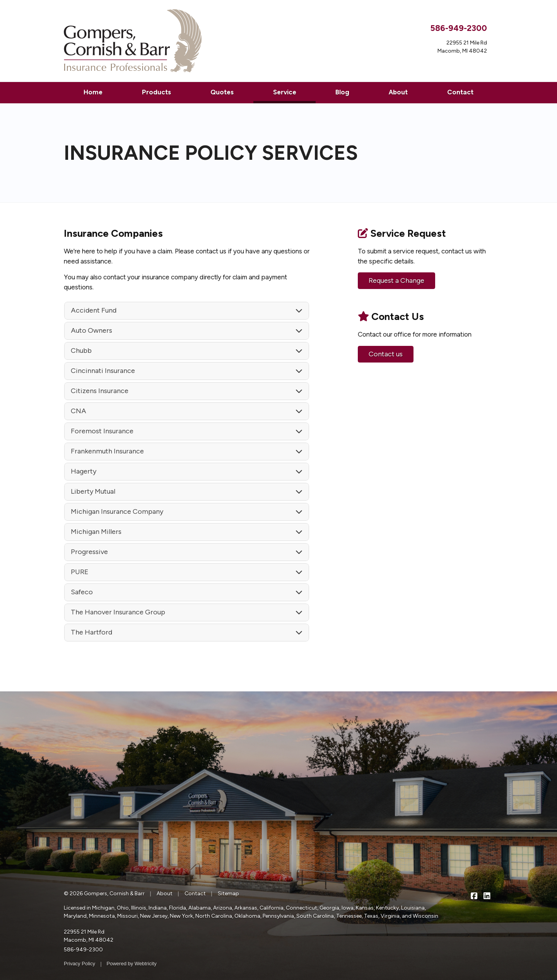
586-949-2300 (459, 28)
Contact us (386, 354)
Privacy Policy (79, 964)
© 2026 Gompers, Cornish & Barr (104, 894)
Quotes (222, 92)
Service (295, 92)
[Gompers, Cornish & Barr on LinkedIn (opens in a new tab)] (487, 895)
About (398, 92)
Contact (460, 92)
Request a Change (396, 280)
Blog (342, 92)
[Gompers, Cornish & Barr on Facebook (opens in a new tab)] (474, 895)
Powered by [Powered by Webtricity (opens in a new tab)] (132, 964)
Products (156, 92)
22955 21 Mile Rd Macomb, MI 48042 (89, 936)
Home (93, 92)
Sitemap (228, 894)
